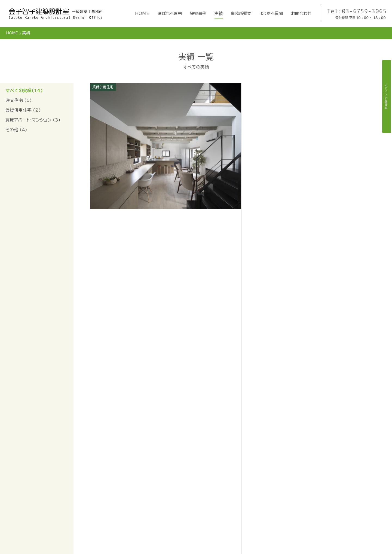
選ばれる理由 (170, 13)
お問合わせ (301, 13)
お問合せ (256, 520)
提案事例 (198, 13)
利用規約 (297, 502)
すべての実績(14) (24, 90)
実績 (219, 13)
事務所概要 (241, 13)
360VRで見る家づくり (310, 493)
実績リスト (218, 520)
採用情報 (258, 502)
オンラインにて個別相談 (386, 97)
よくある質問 (271, 13)
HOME (142, 13)
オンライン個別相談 (306, 484)
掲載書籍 (258, 493)
